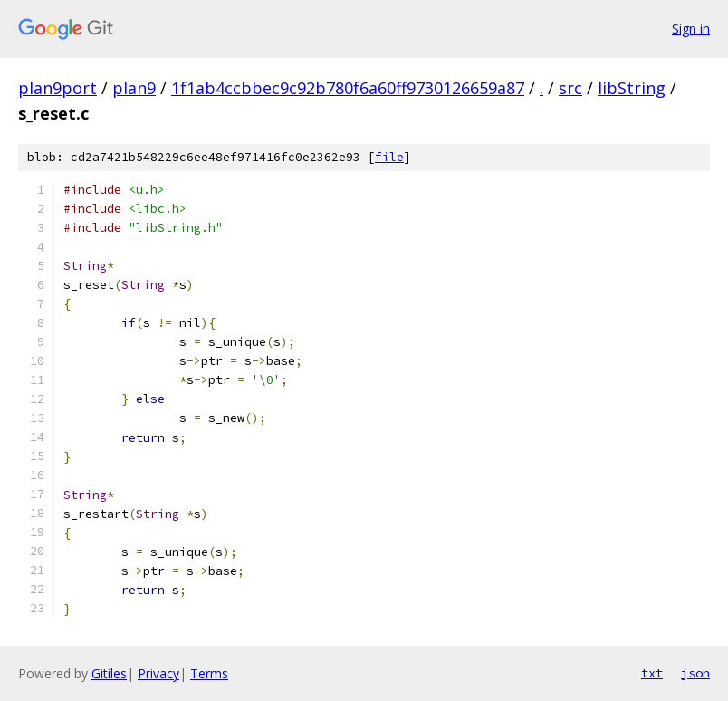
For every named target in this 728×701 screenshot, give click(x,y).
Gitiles (109, 673)
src (570, 88)
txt (652, 673)
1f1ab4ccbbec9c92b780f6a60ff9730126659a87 (348, 88)
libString (632, 88)
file (389, 157)
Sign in (691, 29)
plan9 (134, 88)
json (695, 673)
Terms (209, 673)
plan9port (57, 88)
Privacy (158, 673)
